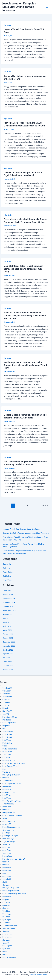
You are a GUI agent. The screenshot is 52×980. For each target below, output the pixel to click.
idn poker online (9, 792)
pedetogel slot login (10, 836)
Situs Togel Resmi (9, 821)
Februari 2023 (8, 634)
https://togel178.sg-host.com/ (14, 894)
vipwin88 (6, 778)
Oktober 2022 (8, 650)
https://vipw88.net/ (10, 717)
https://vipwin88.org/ (11, 766)
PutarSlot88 (7, 734)
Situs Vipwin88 (8, 946)
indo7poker (7, 789)
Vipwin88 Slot (8, 781)
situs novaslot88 (9, 928)
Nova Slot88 (7, 711)
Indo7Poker (7, 740)
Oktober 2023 (8, 607)
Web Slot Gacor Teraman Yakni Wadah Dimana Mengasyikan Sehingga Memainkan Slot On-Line (25, 315)
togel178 (6, 705)
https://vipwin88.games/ (12, 784)
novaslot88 (7, 824)
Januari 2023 (8, 638)
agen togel (7, 920)
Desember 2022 (9, 642)
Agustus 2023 (8, 614)
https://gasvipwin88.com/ (13, 815)
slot (4, 729)
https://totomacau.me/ (11, 827)
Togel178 (6, 844)
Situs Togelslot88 (9, 723)
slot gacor (6, 885)
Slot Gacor (7, 691)
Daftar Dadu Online (10, 749)
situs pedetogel (8, 839)
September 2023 (9, 610)
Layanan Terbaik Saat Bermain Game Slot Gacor (21, 529)
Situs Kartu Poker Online (12, 801)
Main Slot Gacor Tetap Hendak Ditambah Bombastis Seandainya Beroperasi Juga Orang (23, 269)
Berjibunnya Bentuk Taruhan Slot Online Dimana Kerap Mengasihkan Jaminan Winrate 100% (26, 365)
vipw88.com (7, 787)
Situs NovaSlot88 (9, 957)
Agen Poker (7, 755)
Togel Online (8, 119)
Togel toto (6, 911)
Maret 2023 (7, 630)
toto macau (7, 853)
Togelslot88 (7, 688)
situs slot (6, 908)
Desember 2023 (9, 599)
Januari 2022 (8, 670)
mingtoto (6, 700)
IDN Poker (6, 758)
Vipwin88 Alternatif (10, 925)
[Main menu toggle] (47, 7)
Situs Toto (6, 847)
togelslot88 (7, 879)
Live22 (5, 873)
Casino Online (8, 564)
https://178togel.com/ (11, 888)
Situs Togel (7, 914)
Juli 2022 (6, 658)
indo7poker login (9, 760)
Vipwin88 (6, 694)
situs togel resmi (9, 830)
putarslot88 (7, 876)
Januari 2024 (8, 595)
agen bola (6, 949)
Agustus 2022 (8, 654)
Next (45, 505)
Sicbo (5, 746)
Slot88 (5, 769)
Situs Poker (7, 850)
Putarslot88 (7, 934)
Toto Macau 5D (8, 804)
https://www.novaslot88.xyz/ (14, 859)
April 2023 (7, 626)
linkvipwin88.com (9, 813)
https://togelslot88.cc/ (11, 775)
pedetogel (6, 833)
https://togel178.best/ (11, 891)
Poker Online (8, 215)
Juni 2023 (6, 618)
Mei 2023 (6, 622)
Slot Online (7, 25)
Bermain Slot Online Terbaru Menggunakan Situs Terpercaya (26, 533)
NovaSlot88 (7, 954)
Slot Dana (6, 772)
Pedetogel (6, 917)
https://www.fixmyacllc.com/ (14, 763)
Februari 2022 (8, 666)
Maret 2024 (7, 591)
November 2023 (9, 603)
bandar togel (7, 856)
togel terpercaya (9, 842)
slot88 (5, 818)
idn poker (6, 708)
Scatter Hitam (8, 731)
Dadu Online (7, 743)
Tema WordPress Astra (38, 975)
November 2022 (9, 646)
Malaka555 (7, 720)
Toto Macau (7, 697)
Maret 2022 (7, 662)
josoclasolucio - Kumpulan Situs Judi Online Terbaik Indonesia (19, 7)
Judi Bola (6, 568)
